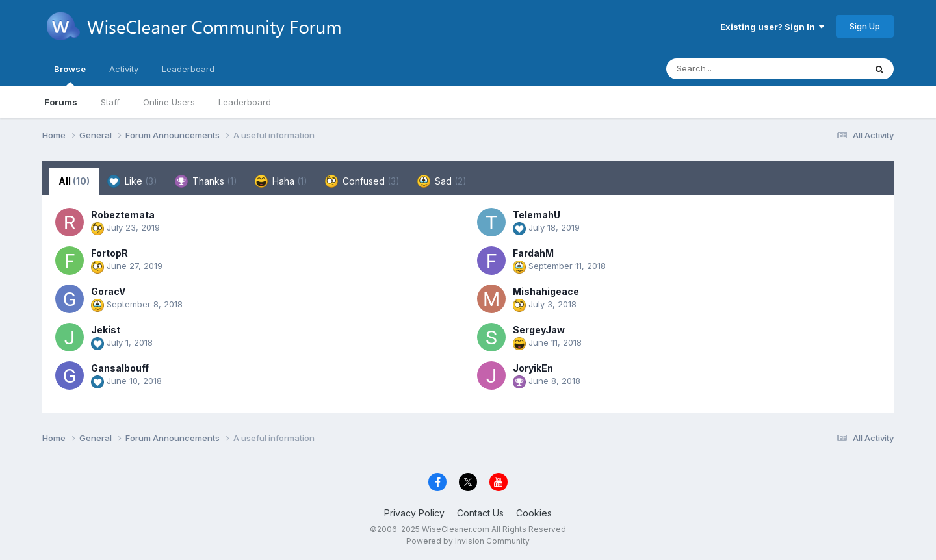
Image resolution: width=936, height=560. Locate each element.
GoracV (108, 291)
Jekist (106, 330)
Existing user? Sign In (772, 27)
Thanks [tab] (206, 181)
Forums (61, 102)
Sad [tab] (442, 181)
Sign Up (865, 26)
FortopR (110, 253)
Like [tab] (132, 181)
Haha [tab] (281, 181)
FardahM (533, 253)
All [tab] (74, 181)
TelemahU (537, 215)
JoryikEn (533, 368)
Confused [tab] (362, 181)
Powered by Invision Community (468, 541)
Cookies (534, 513)
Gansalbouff (120, 368)
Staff (110, 102)
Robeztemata (123, 215)
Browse (70, 75)
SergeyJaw (539, 330)
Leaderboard (245, 102)
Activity (124, 69)
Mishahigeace (546, 291)
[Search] (730, 69)
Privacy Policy (414, 513)
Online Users (169, 102)
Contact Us (480, 513)
